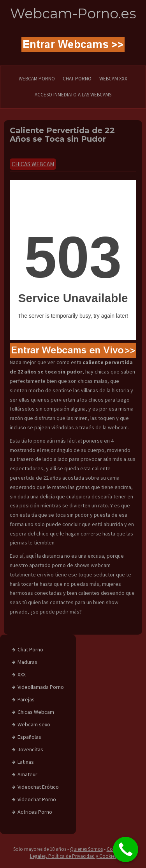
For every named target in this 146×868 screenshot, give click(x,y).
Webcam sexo (34, 724)
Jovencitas (30, 749)
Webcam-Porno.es (73, 13)
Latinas (26, 762)
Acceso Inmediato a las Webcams (73, 95)
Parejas (26, 699)
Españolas (29, 737)
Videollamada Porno (41, 687)
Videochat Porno (37, 799)
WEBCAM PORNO (37, 79)
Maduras (27, 662)
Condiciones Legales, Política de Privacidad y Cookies (82, 853)
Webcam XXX (113, 79)
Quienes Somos (86, 849)
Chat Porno (30, 649)
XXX (22, 674)
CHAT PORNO (77, 79)
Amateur (27, 774)
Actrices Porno (35, 812)
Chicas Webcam (33, 164)
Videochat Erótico (38, 787)
